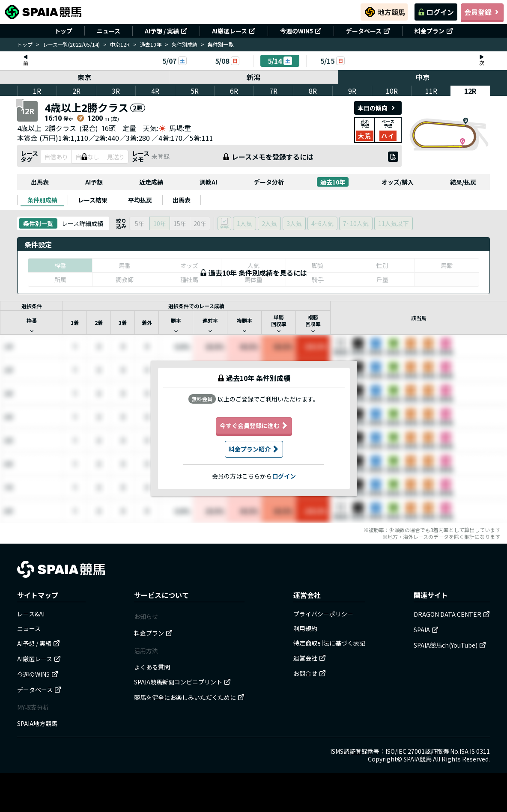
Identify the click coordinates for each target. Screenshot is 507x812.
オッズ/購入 (398, 182)
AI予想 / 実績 (166, 31)
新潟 (254, 77)
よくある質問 (152, 667)
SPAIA (426, 630)
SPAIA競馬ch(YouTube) (450, 645)
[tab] (42, 200)
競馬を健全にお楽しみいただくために (189, 697)
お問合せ (310, 673)
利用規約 (305, 628)
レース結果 (93, 200)
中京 (423, 77)
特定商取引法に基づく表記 (329, 643)
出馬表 (40, 182)
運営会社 (310, 658)
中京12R (120, 44)
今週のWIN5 (301, 31)
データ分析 (269, 182)
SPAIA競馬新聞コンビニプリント (182, 682)
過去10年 (151, 44)
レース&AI (31, 614)
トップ (63, 31)
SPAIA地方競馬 (37, 723)
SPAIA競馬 (418, 759)
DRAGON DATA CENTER (452, 614)
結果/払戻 (463, 182)
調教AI (208, 182)
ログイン (436, 12)
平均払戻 (140, 200)
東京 (84, 77)
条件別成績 (185, 44)
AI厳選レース (234, 31)
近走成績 (151, 182)
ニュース (109, 31)
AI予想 (94, 182)
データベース (368, 31)
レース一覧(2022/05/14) (71, 44)
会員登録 (482, 12)
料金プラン (434, 31)
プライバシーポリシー (323, 614)
